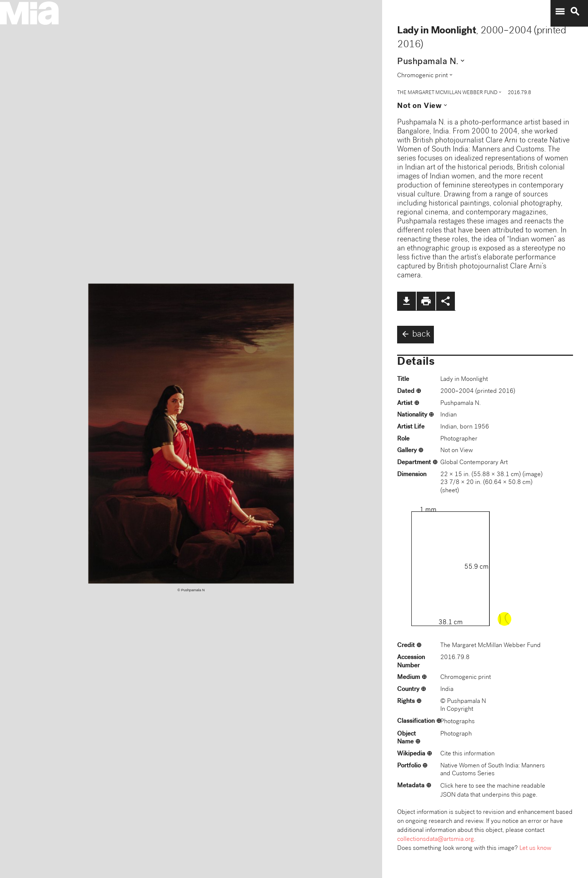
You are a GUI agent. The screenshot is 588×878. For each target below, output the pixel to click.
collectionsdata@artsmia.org (436, 840)
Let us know (535, 849)
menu (560, 12)
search (575, 12)
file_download (406, 301)
